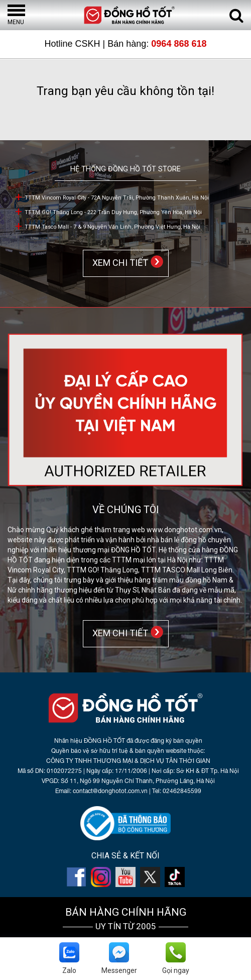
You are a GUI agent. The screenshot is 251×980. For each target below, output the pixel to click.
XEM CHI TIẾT (118, 263)
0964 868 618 (179, 44)
